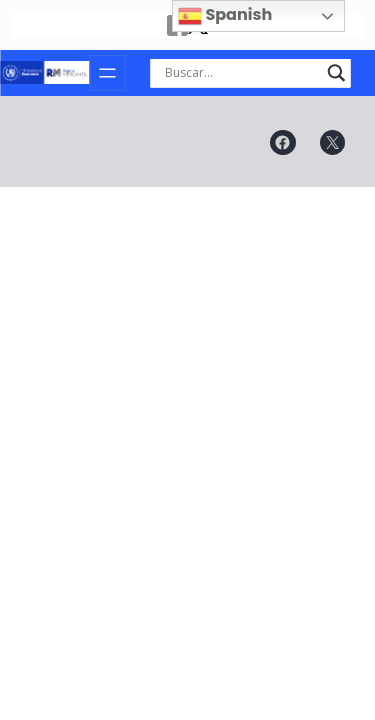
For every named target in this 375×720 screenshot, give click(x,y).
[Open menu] (107, 73)
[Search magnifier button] (336, 73)
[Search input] (241, 73)
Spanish (225, 15)
